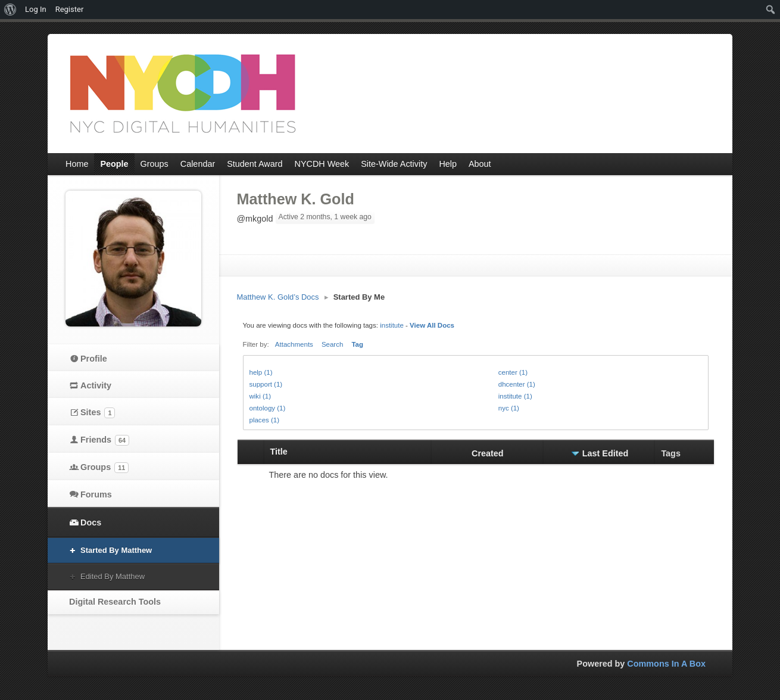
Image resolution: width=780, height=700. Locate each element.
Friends (105, 440)
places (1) (265, 420)
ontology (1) (268, 408)
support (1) (266, 384)
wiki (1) (260, 396)
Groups (104, 468)
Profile (94, 359)
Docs (91, 522)
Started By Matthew (116, 550)
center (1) (513, 372)
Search (333, 344)
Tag (357, 344)
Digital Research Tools (115, 602)
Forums (96, 494)
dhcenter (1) (517, 384)
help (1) (261, 372)
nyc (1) (509, 408)
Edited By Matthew (113, 576)
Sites (98, 413)
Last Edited (606, 453)
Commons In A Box (666, 664)
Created (488, 453)
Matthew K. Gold (296, 199)
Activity (96, 385)
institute (392, 325)
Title (279, 452)
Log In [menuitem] (36, 9)
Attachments (294, 344)
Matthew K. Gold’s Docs (278, 297)
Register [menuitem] (70, 9)
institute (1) (515, 396)
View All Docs (432, 325)
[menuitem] (10, 10)
